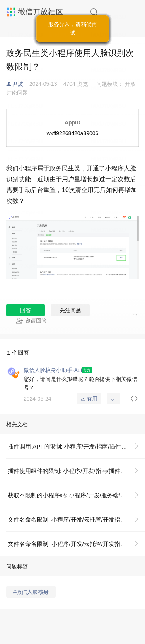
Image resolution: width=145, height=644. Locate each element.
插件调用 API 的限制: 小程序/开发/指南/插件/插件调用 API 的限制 (76, 446)
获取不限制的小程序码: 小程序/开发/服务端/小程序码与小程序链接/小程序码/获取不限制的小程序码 (76, 495)
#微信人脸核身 (31, 592)
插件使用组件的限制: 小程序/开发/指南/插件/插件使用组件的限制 (76, 471)
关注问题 (70, 310)
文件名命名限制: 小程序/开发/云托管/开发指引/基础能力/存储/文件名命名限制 (76, 519)
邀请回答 (31, 321)
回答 (26, 310)
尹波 (18, 84)
